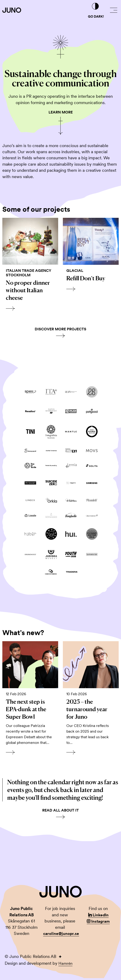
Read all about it (60, 812)
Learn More (61, 112)
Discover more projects (60, 330)
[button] (114, 10)
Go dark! (96, 16)
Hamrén (66, 965)
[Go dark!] (95, 7)
